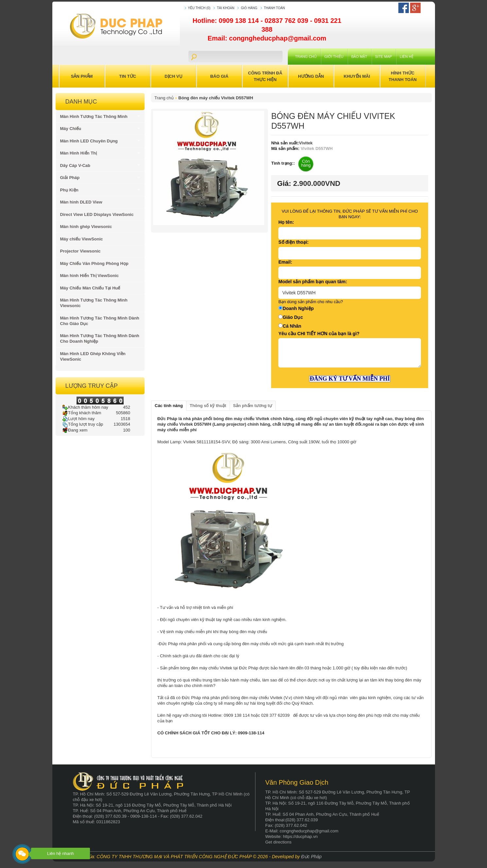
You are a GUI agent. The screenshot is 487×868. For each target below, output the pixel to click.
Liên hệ (406, 57)
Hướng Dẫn (311, 76)
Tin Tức (128, 76)
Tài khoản (226, 8)
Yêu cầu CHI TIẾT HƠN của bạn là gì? (319, 334)
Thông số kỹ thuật (208, 406)
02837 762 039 (287, 21)
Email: (285, 262)
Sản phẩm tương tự (253, 406)
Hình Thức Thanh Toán (403, 76)
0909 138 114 (240, 21)
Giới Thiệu (334, 57)
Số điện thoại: (293, 242)
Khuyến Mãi (357, 76)
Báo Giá (219, 76)
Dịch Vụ (173, 76)
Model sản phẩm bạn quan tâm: (313, 282)
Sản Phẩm (82, 76)
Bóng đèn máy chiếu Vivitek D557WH (216, 98)
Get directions (278, 842)
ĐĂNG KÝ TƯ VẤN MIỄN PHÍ (350, 379)
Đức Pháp (312, 857)
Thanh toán (275, 8)
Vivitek (306, 143)
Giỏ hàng (249, 8)
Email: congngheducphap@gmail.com (267, 38)
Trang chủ (306, 57)
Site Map (383, 57)
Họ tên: (286, 222)
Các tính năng (169, 406)
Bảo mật (359, 57)
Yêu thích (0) (199, 8)
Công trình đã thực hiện (265, 76)
